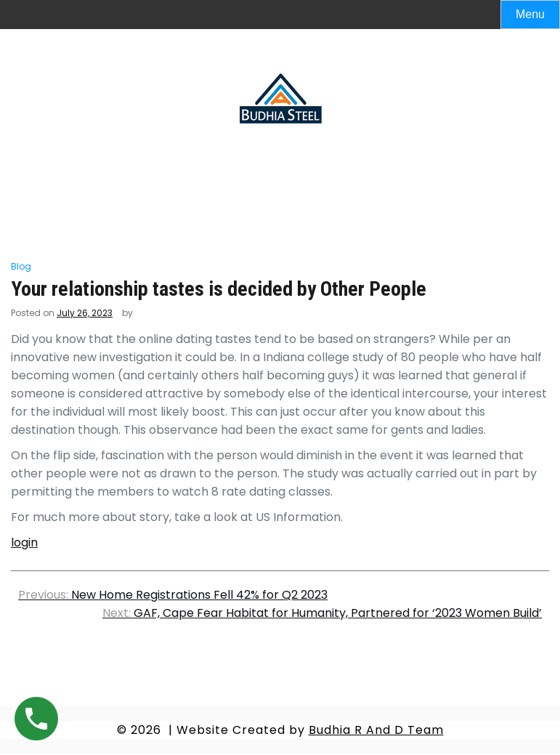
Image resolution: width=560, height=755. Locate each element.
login (24, 542)
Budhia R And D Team (376, 730)
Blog (21, 266)
